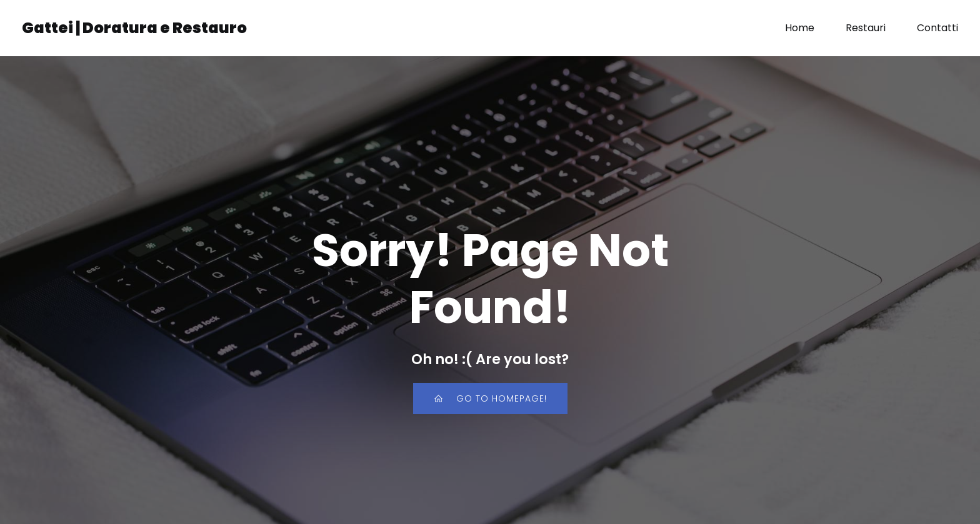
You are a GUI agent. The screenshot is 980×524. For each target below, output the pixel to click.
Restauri (866, 28)
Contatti (937, 28)
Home (800, 28)
